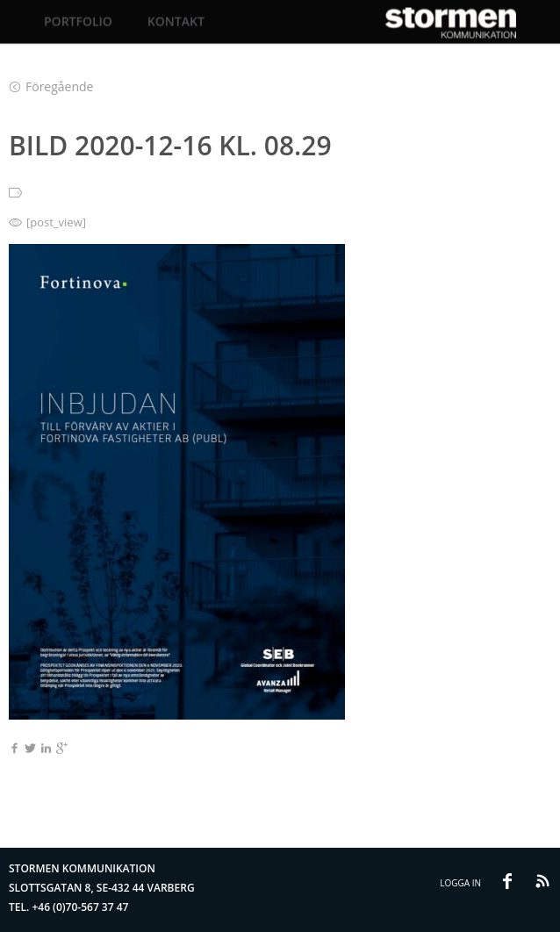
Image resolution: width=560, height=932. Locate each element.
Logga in (460, 883)
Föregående (51, 86)
